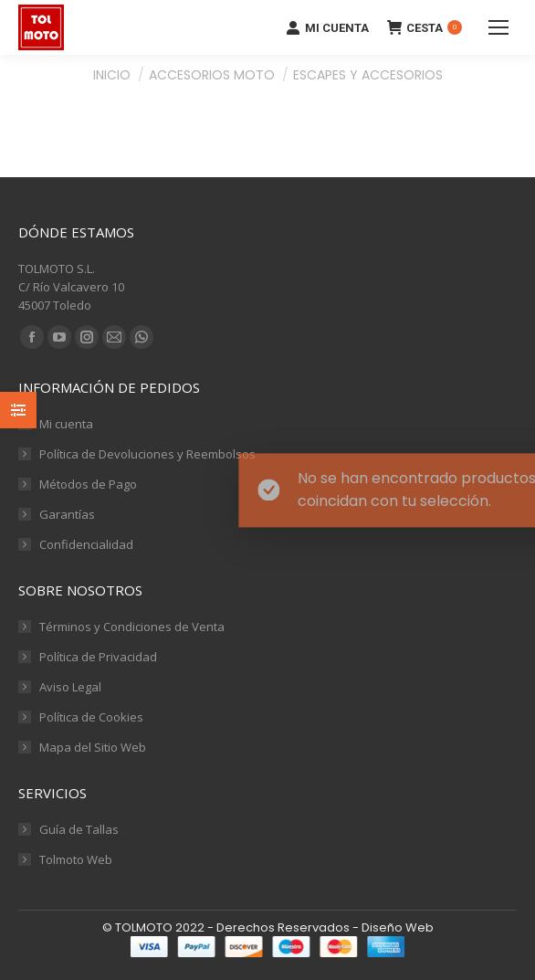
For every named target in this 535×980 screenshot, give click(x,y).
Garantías (67, 514)
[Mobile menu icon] (498, 27)
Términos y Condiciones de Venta (132, 627)
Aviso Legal (70, 687)
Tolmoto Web (76, 859)
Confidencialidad (86, 544)
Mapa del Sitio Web (93, 747)
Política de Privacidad (98, 657)
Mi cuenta (66, 424)
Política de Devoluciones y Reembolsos (147, 454)
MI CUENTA (327, 27)
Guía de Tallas (79, 829)
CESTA (425, 27)
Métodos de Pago (88, 484)
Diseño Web (398, 927)
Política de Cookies (91, 717)
